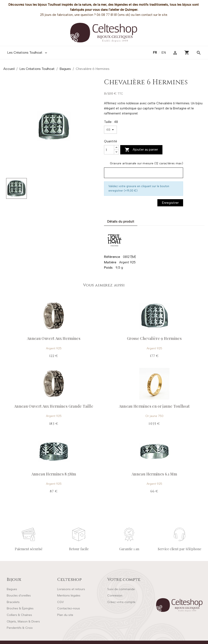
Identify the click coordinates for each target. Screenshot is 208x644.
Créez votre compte (121, 602)
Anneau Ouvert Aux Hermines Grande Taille (54, 406)
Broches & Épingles (20, 608)
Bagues (12, 589)
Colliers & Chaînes (19, 615)
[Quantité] (109, 150)
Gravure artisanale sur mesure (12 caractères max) (147, 163)
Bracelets (13, 602)
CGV (60, 602)
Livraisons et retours (71, 589)
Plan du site (65, 615)
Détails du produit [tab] (121, 222)
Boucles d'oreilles (19, 596)
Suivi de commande (121, 589)
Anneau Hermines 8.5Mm (54, 474)
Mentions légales (69, 596)
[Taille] (110, 130)
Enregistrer (170, 203)
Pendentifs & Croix (20, 628)
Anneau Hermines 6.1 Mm (154, 474)
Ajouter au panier (141, 150)
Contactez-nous (69, 608)
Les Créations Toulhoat (28, 53)
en (164, 52)
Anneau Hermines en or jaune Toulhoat (154, 406)
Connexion (115, 596)
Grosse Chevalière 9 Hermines (154, 338)
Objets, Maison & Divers (23, 622)
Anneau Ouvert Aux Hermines (54, 338)
